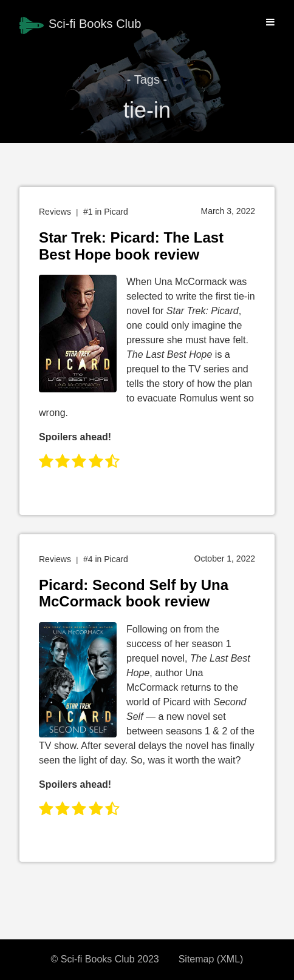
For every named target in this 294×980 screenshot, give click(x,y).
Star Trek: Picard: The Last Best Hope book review (131, 246)
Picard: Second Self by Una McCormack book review (134, 593)
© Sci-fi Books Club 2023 (105, 959)
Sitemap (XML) (211, 959)
